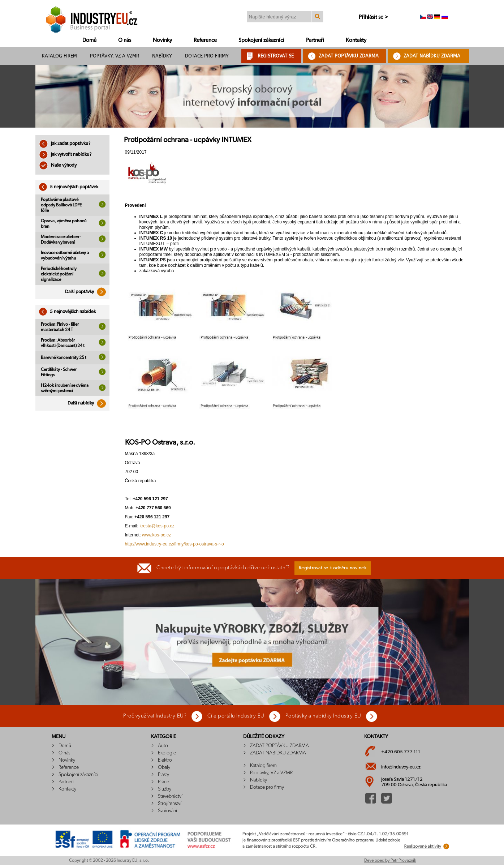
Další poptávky (87, 292)
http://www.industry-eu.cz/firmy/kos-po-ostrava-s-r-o (175, 544)
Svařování (167, 811)
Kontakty (356, 40)
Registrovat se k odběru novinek (333, 568)
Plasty (163, 775)
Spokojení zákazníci (261, 40)
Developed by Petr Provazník (390, 860)
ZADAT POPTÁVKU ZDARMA (349, 56)
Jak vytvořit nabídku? (65, 155)
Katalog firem (59, 56)
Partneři (315, 40)
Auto (163, 746)
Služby (165, 789)
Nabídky (162, 56)
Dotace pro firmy (207, 56)
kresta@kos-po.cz (157, 526)
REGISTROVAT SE (276, 56)
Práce (163, 782)
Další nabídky (89, 403)
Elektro (165, 760)
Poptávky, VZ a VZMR (115, 56)
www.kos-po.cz (156, 535)
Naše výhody (58, 165)
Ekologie (167, 753)
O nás (125, 40)
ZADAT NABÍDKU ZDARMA (432, 56)
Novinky (162, 40)
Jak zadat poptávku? (65, 144)
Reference (205, 40)
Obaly (164, 767)
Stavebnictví (170, 796)
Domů (89, 40)
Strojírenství (170, 804)
